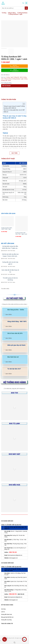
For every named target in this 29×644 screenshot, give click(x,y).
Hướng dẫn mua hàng (6, 620)
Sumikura (24, 166)
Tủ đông (4, 13)
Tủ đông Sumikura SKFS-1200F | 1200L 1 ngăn (7, 229)
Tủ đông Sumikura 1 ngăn (15, 14)
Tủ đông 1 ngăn (10, 77)
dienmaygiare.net (13, 558)
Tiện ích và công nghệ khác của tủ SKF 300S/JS (14, 111)
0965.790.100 (13, 552)
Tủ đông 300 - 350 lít (18, 77)
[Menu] (3, 3)
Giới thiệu (3, 609)
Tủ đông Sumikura (22, 13)
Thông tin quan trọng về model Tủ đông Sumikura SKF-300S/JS (14, 107)
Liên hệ (3, 612)
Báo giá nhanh (6, 86)
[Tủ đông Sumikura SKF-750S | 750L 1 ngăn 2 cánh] (22, 224)
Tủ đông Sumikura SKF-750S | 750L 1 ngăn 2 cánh (21, 233)
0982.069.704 (13, 594)
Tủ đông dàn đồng (7, 83)
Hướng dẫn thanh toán (7, 614)
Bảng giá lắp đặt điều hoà (7, 617)
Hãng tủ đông (12, 13)
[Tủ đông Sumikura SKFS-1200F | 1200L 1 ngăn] (7, 221)
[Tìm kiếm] (23, 3)
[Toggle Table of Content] (23, 104)
